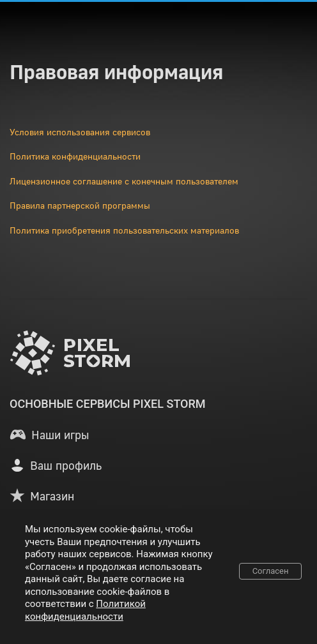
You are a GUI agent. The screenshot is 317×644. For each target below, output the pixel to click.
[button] (49, 435)
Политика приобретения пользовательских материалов (124, 230)
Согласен (271, 571)
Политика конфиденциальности (75, 156)
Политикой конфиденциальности (85, 610)
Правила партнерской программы (80, 205)
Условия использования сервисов (80, 132)
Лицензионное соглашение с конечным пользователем (124, 181)
